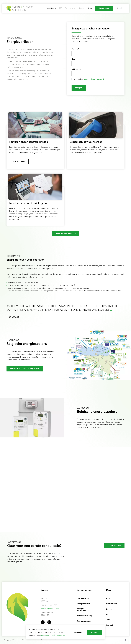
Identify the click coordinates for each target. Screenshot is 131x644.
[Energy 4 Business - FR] (20, 8)
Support (82, 8)
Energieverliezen (84, 621)
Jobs (108, 620)
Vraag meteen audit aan (65, 233)
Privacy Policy (39, 640)
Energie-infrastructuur (83, 610)
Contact (110, 625)
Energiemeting (83, 599)
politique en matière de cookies (53, 635)
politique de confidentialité (94, 79)
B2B (60, 8)
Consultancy (104, 8)
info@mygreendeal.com (50, 609)
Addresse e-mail (79, 69)
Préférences (77, 632)
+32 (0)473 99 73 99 (49, 605)
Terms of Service (54, 640)
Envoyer (79, 88)
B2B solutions (19, 162)
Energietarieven (84, 604)
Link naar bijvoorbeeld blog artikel (25, 369)
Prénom (75, 49)
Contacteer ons (114, 546)
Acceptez (94, 632)
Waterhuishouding (84, 616)
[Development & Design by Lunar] (126, 640)
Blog (90, 8)
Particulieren (70, 8)
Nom (73, 59)
